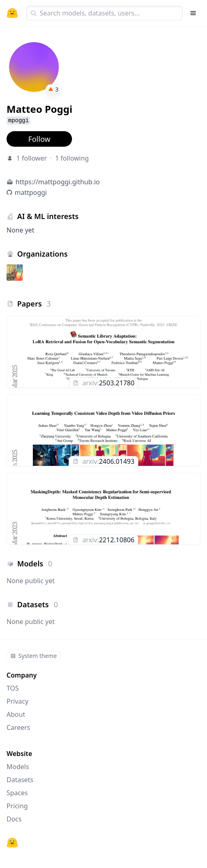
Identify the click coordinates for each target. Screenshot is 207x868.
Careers (18, 727)
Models (18, 767)
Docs (14, 819)
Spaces (17, 793)
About (16, 714)
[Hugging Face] (12, 843)
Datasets (20, 780)
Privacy (17, 701)
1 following (72, 158)
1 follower (32, 158)
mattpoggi (31, 192)
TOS (13, 688)
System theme (34, 656)
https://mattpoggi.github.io (58, 182)
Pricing (17, 806)
